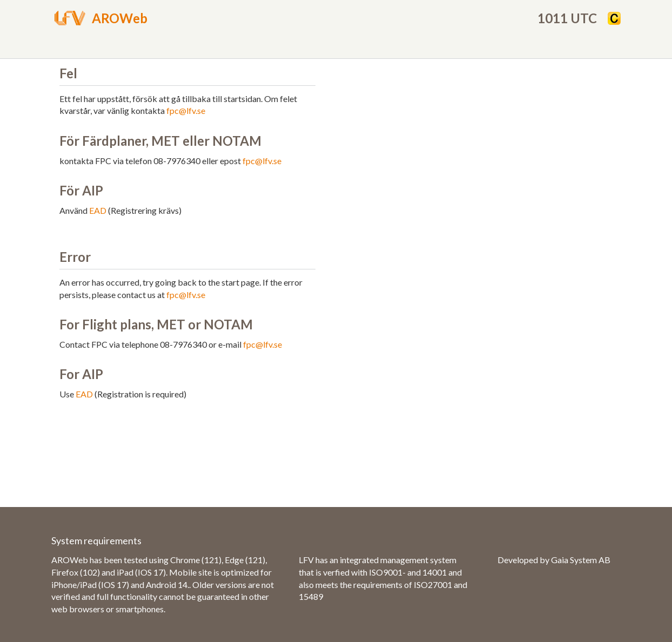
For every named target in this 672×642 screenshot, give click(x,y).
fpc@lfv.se (186, 110)
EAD (98, 210)
